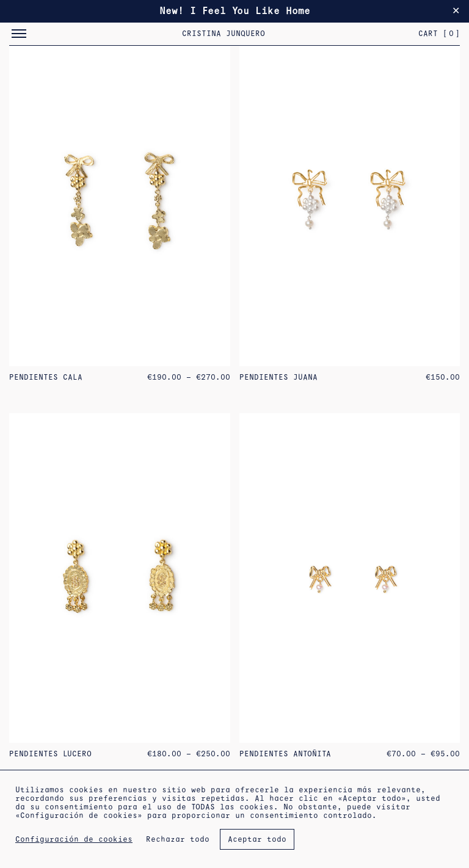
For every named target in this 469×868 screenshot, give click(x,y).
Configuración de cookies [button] (74, 839)
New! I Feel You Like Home (235, 11)
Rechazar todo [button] (178, 839)
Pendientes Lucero (50, 754)
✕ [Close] (456, 11)
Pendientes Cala (46, 377)
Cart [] (439, 34)
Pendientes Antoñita (285, 754)
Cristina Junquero (224, 34)
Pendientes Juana (278, 377)
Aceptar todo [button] (257, 839)
